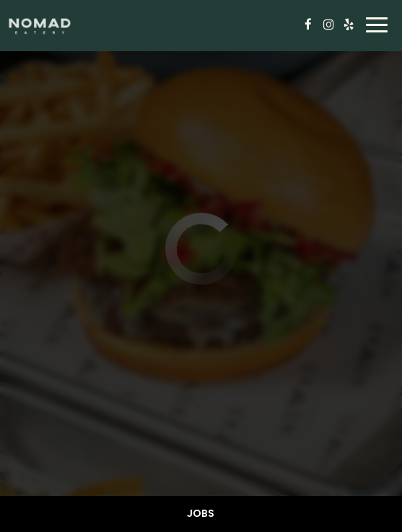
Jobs (201, 514)
